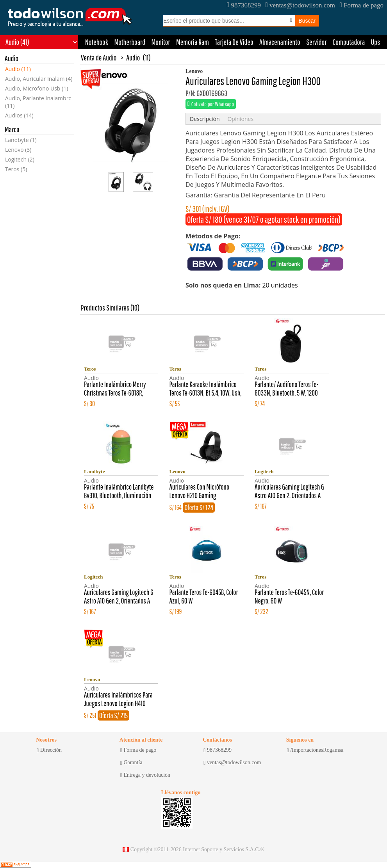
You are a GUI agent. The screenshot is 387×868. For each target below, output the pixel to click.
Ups (375, 42)
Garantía (131, 763)
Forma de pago (362, 5)
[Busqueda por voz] (291, 20)
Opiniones (240, 119)
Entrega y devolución (145, 775)
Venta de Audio (99, 58)
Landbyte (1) (21, 140)
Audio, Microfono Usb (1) (37, 88)
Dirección (49, 750)
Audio (133, 58)
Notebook (97, 42)
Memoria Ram (193, 42)
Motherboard (130, 42)
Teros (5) (16, 169)
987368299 (244, 5)
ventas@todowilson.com (300, 5)
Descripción (205, 119)
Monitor (161, 42)
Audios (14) (19, 115)
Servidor (316, 42)
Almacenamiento (280, 42)
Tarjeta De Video (234, 42)
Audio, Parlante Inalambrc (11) (38, 102)
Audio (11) (18, 69)
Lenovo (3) (18, 150)
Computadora (349, 42)
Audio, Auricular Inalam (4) (39, 79)
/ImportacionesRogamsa (315, 750)
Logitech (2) (20, 159)
